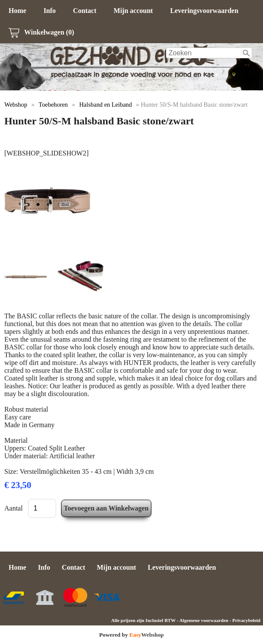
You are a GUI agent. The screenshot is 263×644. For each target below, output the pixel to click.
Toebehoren (53, 105)
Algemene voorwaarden (204, 620)
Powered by (131, 635)
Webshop (16, 105)
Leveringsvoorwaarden (204, 11)
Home (17, 11)
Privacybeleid (246, 620)
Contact (85, 11)
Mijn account (133, 11)
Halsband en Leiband (106, 105)
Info (50, 11)
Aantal (14, 508)
